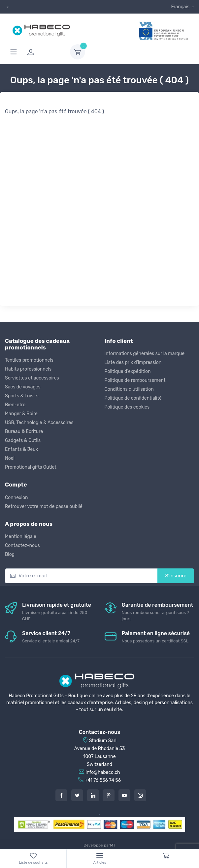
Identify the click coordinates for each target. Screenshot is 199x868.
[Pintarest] (109, 795)
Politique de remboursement (135, 380)
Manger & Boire (21, 414)
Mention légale (21, 537)
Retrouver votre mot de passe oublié (44, 506)
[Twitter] (77, 795)
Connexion (16, 498)
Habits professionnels (28, 369)
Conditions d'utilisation (129, 389)
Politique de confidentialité (133, 398)
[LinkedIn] (93, 795)
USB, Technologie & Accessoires (39, 423)
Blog (10, 554)
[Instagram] (140, 795)
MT (113, 845)
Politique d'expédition (128, 371)
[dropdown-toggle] (78, 52)
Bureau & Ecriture (24, 432)
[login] (45, 52)
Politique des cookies (127, 407)
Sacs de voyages (23, 387)
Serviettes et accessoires (32, 378)
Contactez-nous (22, 545)
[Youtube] (124, 795)
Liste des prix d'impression (133, 362)
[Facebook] (61, 795)
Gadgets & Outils (23, 440)
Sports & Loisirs (22, 396)
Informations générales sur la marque (145, 354)
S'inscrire (176, 576)
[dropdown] (7, 7)
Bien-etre (15, 405)
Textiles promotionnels (29, 360)
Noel (10, 458)
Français (181, 7)
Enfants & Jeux (21, 449)
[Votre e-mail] (81, 576)
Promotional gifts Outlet (31, 467)
